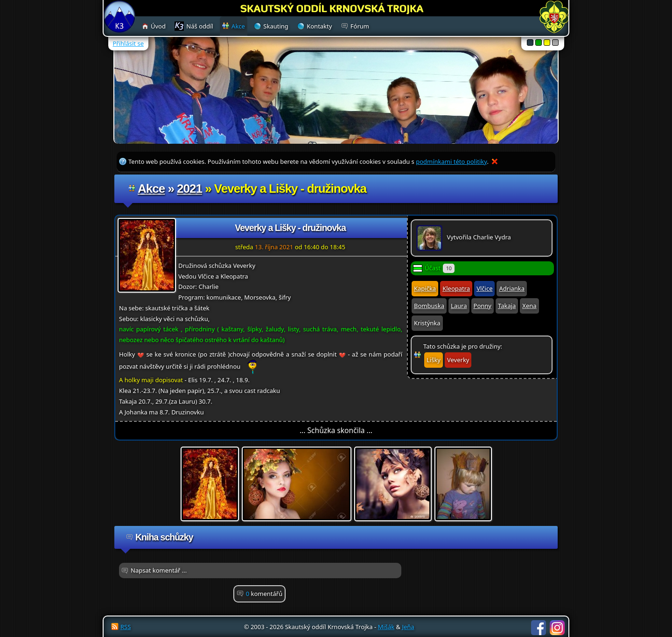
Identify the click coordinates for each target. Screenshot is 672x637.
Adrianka (512, 288)
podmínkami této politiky (451, 161)
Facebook (539, 628)
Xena (529, 306)
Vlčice (484, 288)
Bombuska (429, 306)
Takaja (507, 306)
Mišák (386, 627)
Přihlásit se (128, 43)
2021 (189, 189)
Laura (459, 306)
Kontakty (319, 26)
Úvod (158, 26)
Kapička (425, 288)
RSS (126, 627)
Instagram (557, 628)
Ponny (483, 306)
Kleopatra (456, 288)
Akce (151, 189)
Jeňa (408, 627)
